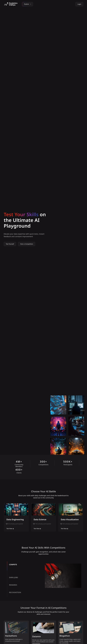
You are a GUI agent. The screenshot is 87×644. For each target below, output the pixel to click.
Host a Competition (27, 244)
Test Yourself (10, 244)
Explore (28, 4)
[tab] (25, 568)
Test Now (10, 529)
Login (79, 4)
